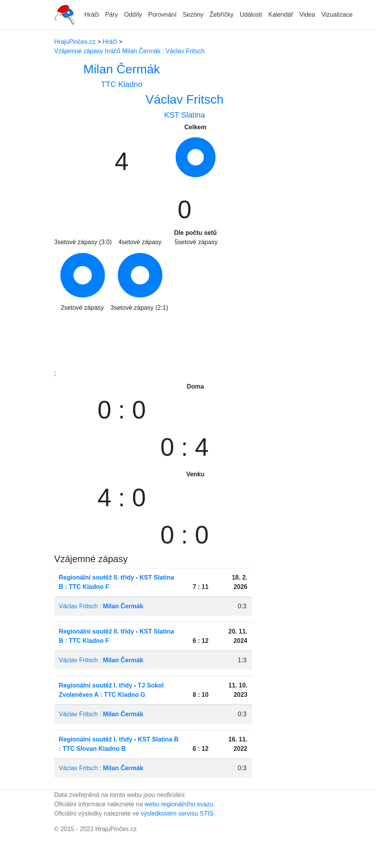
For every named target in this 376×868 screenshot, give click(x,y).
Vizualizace (337, 15)
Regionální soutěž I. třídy (96, 685)
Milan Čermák (122, 69)
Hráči (92, 15)
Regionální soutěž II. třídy (97, 577)
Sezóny (193, 15)
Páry (112, 15)
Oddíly (133, 15)
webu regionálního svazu (179, 804)
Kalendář (281, 15)
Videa (308, 15)
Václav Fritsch (185, 99)
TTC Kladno (122, 84)
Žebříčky (221, 15)
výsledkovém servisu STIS (177, 813)
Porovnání (162, 15)
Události (251, 15)
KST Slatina (185, 115)
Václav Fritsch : (101, 606)
